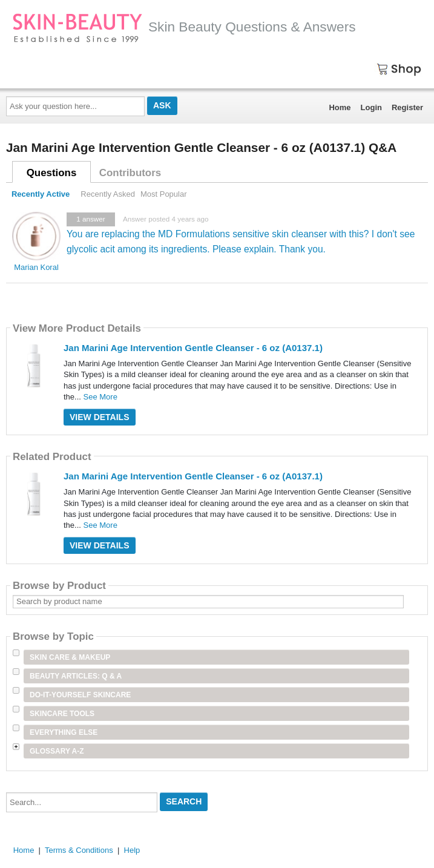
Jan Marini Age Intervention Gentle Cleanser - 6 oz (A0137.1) (193, 348)
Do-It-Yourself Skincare (80, 695)
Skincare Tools (62, 714)
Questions (52, 173)
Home (340, 107)
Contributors (130, 173)
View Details (100, 417)
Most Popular (164, 194)
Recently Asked (108, 194)
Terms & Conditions (79, 850)
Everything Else (64, 732)
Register (407, 107)
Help (132, 850)
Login (371, 107)
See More (100, 397)
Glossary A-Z (57, 751)
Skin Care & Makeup (70, 657)
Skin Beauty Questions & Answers (184, 27)
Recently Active (41, 194)
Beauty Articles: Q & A (76, 676)
